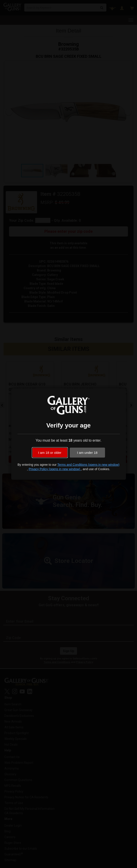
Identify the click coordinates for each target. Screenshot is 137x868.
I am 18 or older (50, 453)
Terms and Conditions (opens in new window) (88, 465)
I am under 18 (87, 453)
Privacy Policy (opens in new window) (55, 469)
